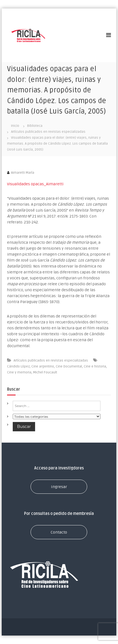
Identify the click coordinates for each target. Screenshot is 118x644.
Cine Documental (69, 366)
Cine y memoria (19, 372)
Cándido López (18, 366)
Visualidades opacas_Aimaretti (35, 184)
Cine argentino (43, 366)
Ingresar (59, 487)
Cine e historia (95, 366)
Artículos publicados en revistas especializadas (48, 132)
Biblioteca (35, 126)
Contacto (59, 532)
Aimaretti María (23, 173)
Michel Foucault (45, 372)
